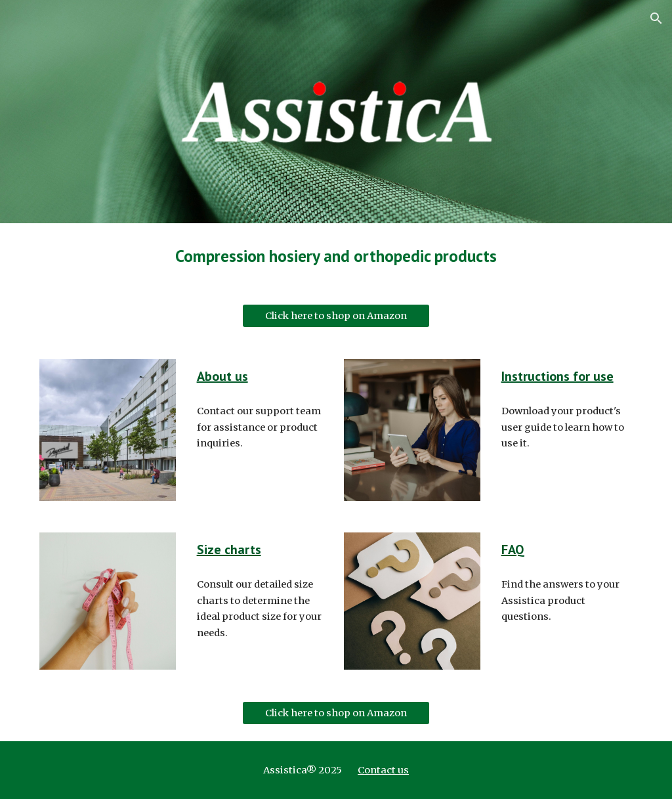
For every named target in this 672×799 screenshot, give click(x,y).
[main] (336, 256)
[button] (656, 18)
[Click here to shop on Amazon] (336, 316)
